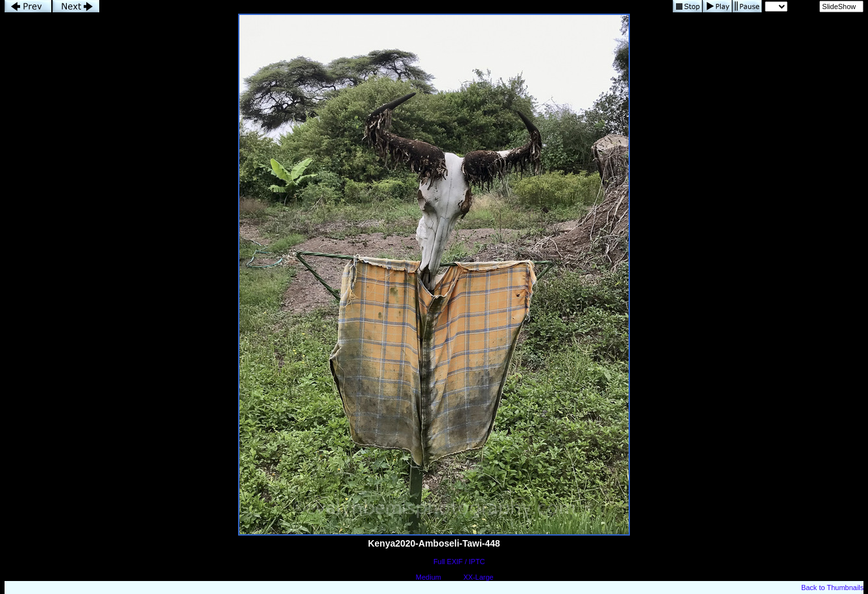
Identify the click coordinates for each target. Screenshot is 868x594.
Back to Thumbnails (832, 588)
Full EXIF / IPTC (459, 562)
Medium (428, 577)
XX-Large (478, 577)
